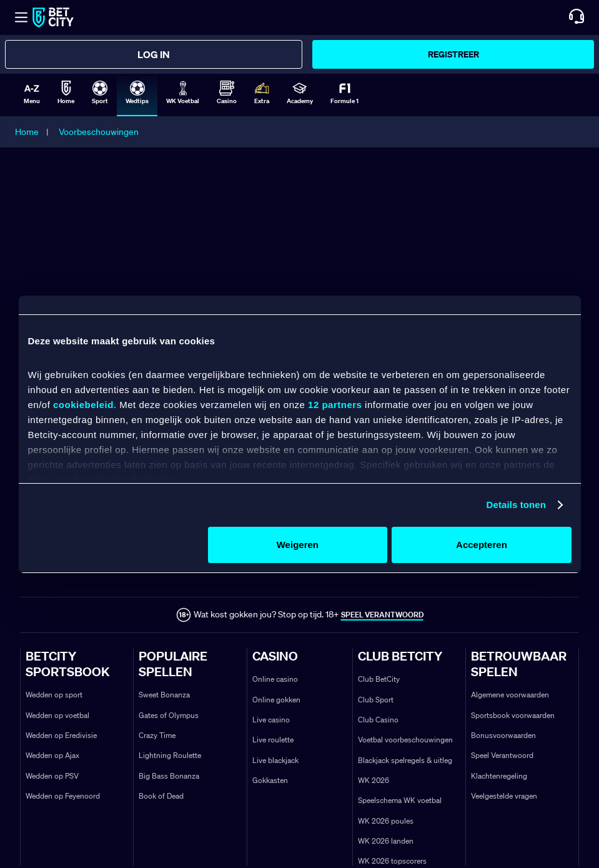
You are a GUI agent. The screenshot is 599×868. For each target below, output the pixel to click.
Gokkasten (270, 780)
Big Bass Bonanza (169, 776)
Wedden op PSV (52, 776)
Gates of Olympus (169, 715)
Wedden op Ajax (52, 755)
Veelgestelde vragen (504, 796)
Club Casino (378, 720)
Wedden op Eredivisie (61, 735)
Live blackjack (275, 760)
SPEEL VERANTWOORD (382, 615)
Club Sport (376, 700)
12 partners (335, 405)
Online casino (275, 679)
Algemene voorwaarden (510, 695)
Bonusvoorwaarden (503, 735)
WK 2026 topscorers (392, 861)
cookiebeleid (83, 405)
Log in (154, 54)
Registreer (453, 54)
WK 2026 (374, 780)
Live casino (271, 720)
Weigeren (298, 545)
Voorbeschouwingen (99, 132)
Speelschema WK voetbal (400, 800)
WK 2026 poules (386, 821)
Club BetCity (379, 679)
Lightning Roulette (170, 755)
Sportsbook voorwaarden (513, 715)
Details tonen (516, 505)
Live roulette (273, 740)
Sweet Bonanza (164, 695)
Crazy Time (157, 735)
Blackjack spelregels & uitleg (405, 760)
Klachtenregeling (499, 776)
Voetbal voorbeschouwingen (405, 740)
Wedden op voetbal (57, 715)
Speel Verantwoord (502, 755)
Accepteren (482, 545)
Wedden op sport (54, 695)
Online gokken (276, 700)
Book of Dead (161, 796)
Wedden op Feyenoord (63, 796)
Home (27, 132)
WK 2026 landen (386, 841)
